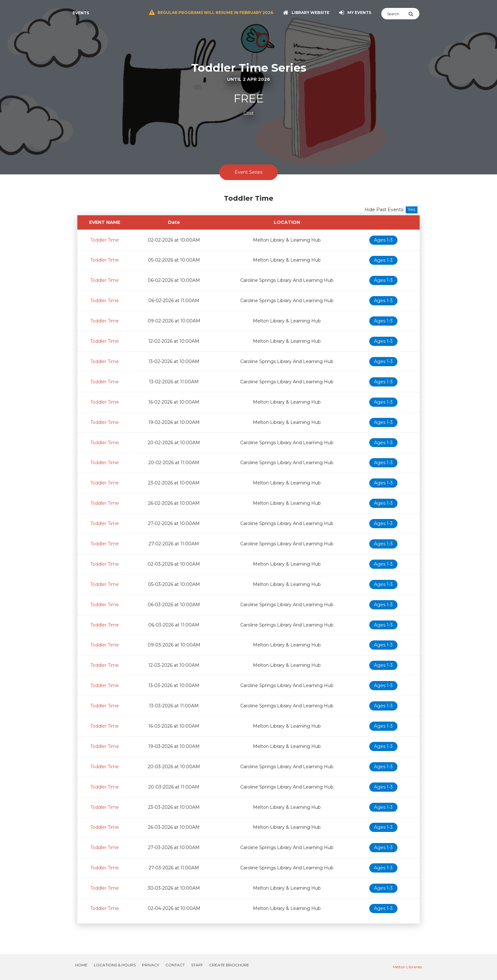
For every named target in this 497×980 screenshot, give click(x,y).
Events (81, 13)
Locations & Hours (115, 965)
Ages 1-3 (383, 240)
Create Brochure (229, 965)
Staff (197, 965)
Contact (175, 965)
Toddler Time (105, 240)
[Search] (395, 14)
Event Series (248, 172)
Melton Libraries (407, 967)
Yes (411, 210)
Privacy (151, 965)
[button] (413, 210)
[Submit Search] (414, 14)
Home (81, 965)
